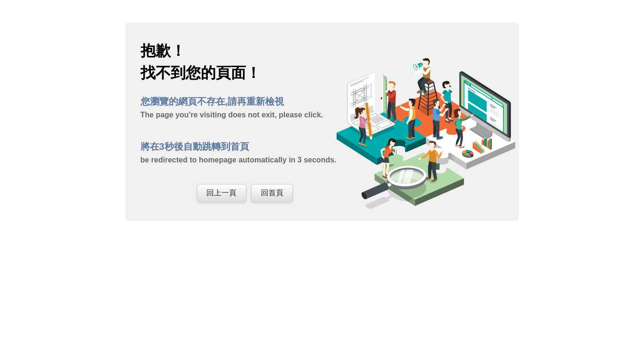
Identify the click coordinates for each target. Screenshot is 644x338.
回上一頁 (221, 193)
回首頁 (272, 193)
